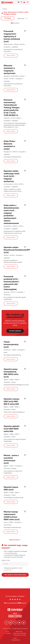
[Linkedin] (11, 623)
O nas (7, 632)
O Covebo (8, 633)
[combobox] (22, 18)
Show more (15, 540)
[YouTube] (19, 623)
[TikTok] (24, 623)
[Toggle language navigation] (28, 2)
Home (4, 9)
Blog (15, 638)
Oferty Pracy (19, 632)
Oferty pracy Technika (20, 635)
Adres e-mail (6, 560)
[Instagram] (15, 623)
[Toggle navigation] (25, 2)
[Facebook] (6, 623)
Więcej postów (16, 640)
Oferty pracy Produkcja (20, 633)
